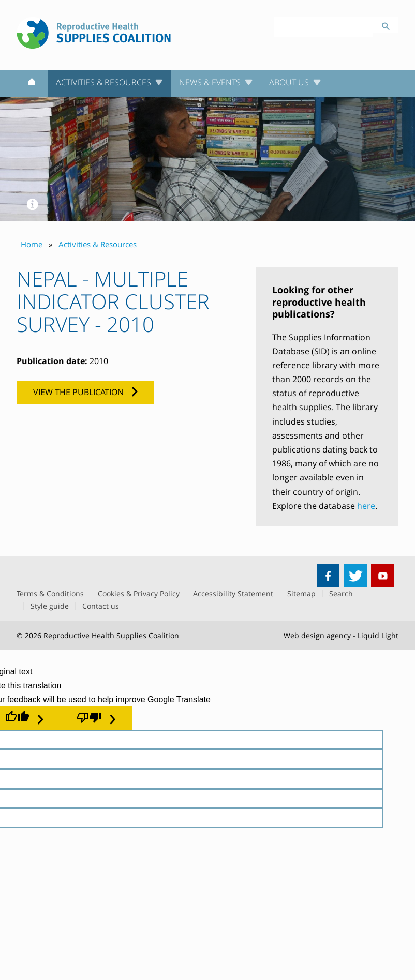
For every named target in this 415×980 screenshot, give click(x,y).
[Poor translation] (96, 718)
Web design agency (317, 635)
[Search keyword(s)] (324, 27)
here (366, 506)
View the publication (78, 392)
